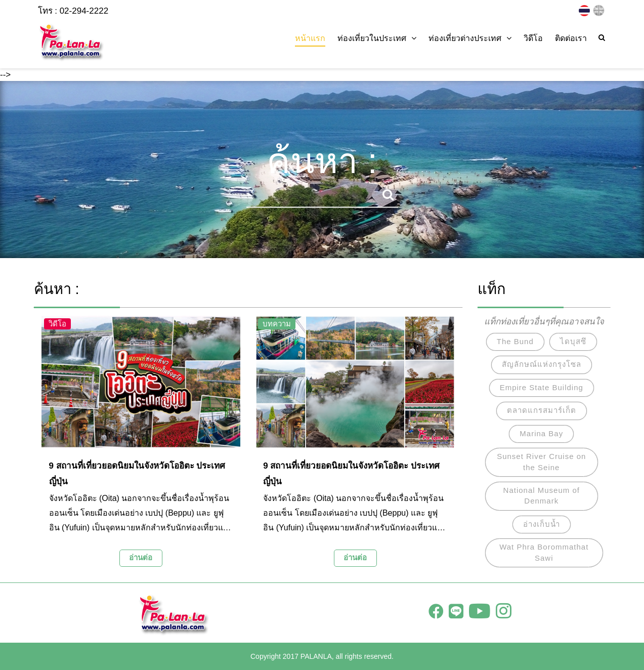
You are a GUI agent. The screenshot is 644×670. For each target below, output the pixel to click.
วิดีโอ (533, 38)
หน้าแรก (310, 38)
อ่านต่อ (141, 557)
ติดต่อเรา (571, 38)
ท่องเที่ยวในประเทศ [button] (377, 38)
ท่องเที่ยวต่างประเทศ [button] (470, 38)
